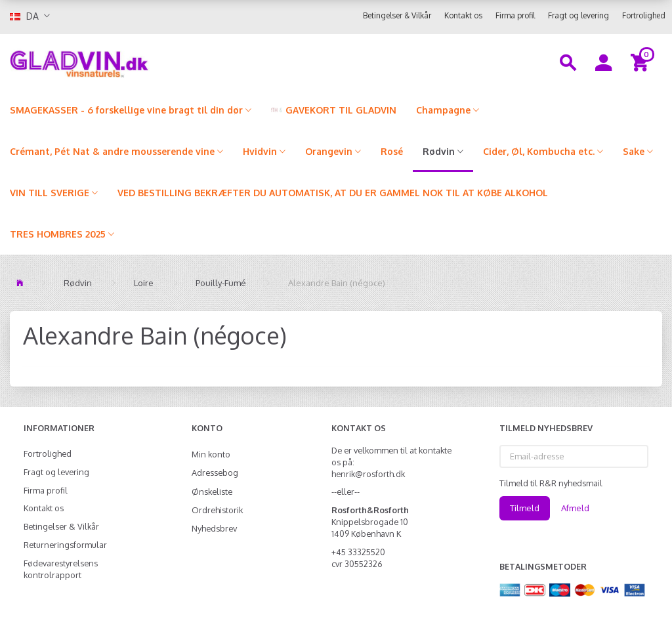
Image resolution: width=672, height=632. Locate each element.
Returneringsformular (65, 545)
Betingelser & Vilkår (397, 15)
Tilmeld (525, 508)
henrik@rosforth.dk (368, 474)
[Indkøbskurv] (641, 62)
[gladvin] (126, 62)
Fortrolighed (644, 15)
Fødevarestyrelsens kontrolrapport (61, 569)
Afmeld (575, 508)
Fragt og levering (578, 15)
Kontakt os (463, 15)
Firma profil (515, 15)
